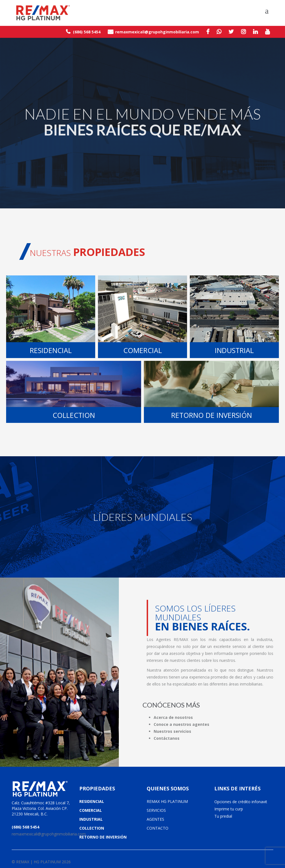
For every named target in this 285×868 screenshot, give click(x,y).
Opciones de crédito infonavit (241, 802)
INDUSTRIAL (91, 819)
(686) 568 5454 (83, 32)
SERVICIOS (156, 810)
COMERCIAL (91, 810)
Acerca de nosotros (173, 717)
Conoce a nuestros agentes (181, 724)
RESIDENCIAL (92, 801)
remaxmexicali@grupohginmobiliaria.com (153, 32)
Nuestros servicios (172, 731)
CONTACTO (158, 828)
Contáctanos (167, 738)
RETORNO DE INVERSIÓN (103, 837)
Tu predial (223, 816)
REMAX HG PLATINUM (167, 801)
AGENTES (155, 819)
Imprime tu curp (229, 809)
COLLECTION (92, 828)
